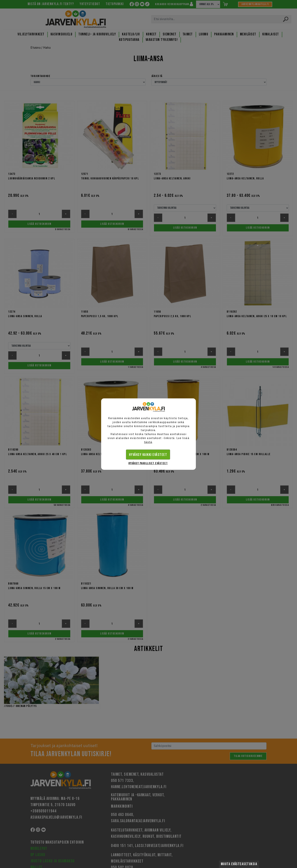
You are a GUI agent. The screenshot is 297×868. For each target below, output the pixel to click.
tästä (148, 442)
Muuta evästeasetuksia (239, 864)
